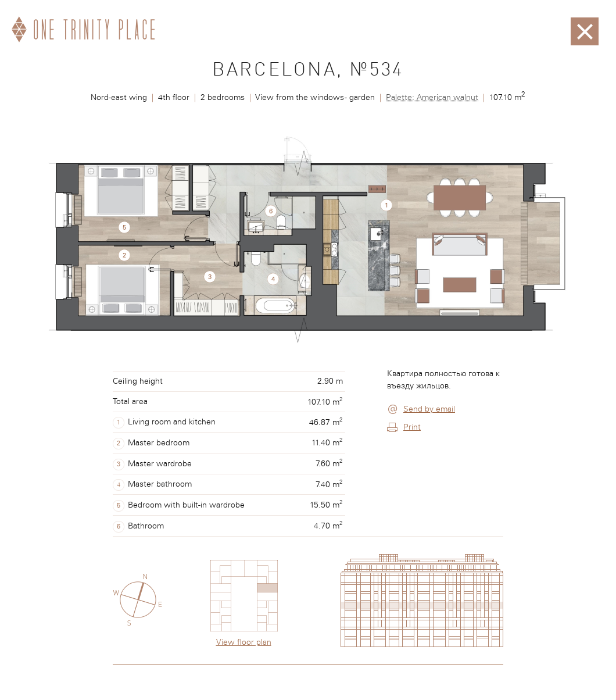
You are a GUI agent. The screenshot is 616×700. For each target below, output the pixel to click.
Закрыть (585, 23)
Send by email (429, 409)
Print (412, 427)
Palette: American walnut (432, 98)
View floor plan (244, 642)
